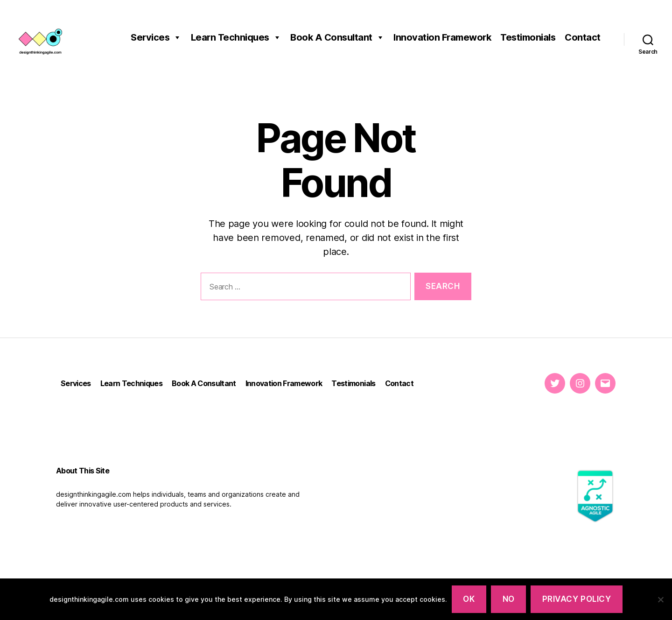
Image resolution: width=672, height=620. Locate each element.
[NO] (660, 599)
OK (469, 599)
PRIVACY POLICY (577, 599)
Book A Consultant (337, 37)
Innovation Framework (442, 37)
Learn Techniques (236, 37)
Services (156, 37)
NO (509, 599)
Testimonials (528, 37)
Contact (583, 37)
